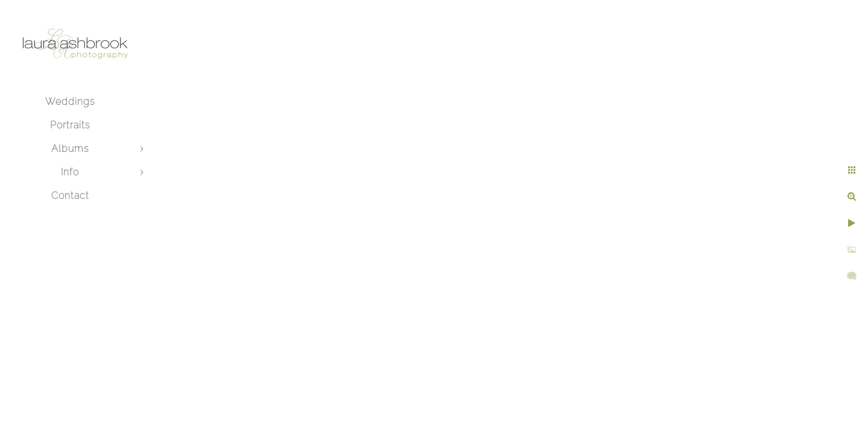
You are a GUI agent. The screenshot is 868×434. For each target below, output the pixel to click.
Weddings (70, 102)
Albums (70, 149)
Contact (70, 196)
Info (70, 172)
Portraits (70, 125)
